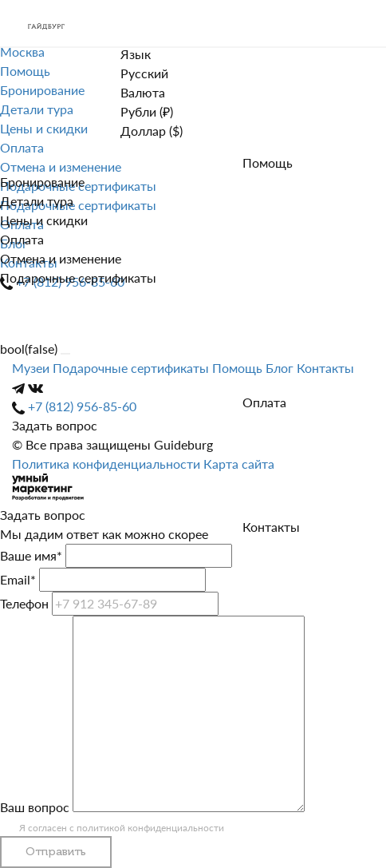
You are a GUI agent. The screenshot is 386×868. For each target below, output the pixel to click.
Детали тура (37, 201)
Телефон (24, 603)
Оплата (22, 239)
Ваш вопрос (35, 807)
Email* (18, 579)
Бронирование (42, 182)
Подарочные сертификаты (78, 277)
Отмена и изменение (61, 258)
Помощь (268, 163)
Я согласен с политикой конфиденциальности (122, 828)
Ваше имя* (31, 555)
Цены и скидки (44, 220)
